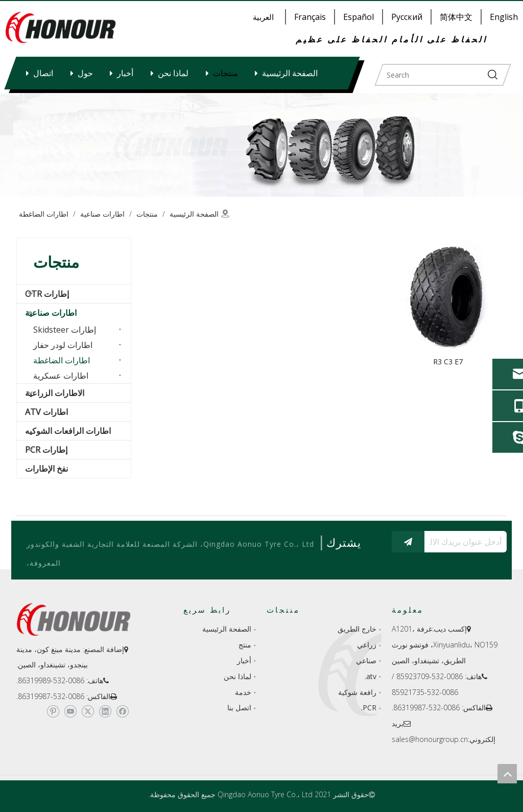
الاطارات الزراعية (55, 393)
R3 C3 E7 (448, 362)
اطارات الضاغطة (62, 360)
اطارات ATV (46, 412)
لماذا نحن (173, 73)
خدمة (243, 692)
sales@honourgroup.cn (430, 739)
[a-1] (261, 145)
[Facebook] (122, 711)
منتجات (225, 73)
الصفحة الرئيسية (290, 73)
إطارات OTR (47, 294)
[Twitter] (88, 711)
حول (85, 73)
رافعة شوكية (357, 692)
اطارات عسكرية (61, 376)
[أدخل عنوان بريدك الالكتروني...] (468, 542)
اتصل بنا (239, 707)
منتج (245, 645)
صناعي (366, 660)
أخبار (125, 73)
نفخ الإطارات (46, 469)
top (507, 774)
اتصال (43, 73)
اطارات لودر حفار (63, 345)
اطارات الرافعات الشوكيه (68, 431)
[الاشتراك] (408, 542)
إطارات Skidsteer (65, 330)
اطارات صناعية (51, 313)
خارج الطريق (357, 629)
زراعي (367, 645)
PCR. (369, 707)
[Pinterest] (53, 711)
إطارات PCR (46, 450)
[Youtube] (70, 711)
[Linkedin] (105, 711)
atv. (371, 676)
